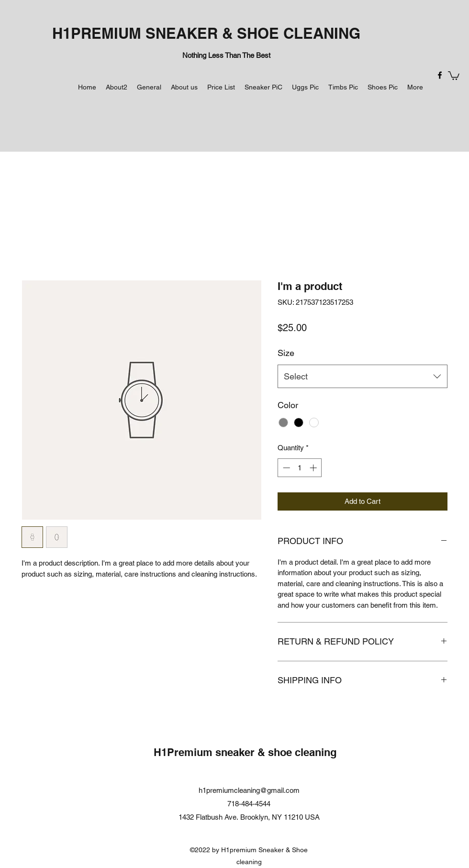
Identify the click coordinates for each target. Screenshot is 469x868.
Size (286, 353)
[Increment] (314, 468)
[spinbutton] (300, 468)
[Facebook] (440, 75)
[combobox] (363, 377)
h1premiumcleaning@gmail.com (249, 790)
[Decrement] (285, 468)
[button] (454, 75)
